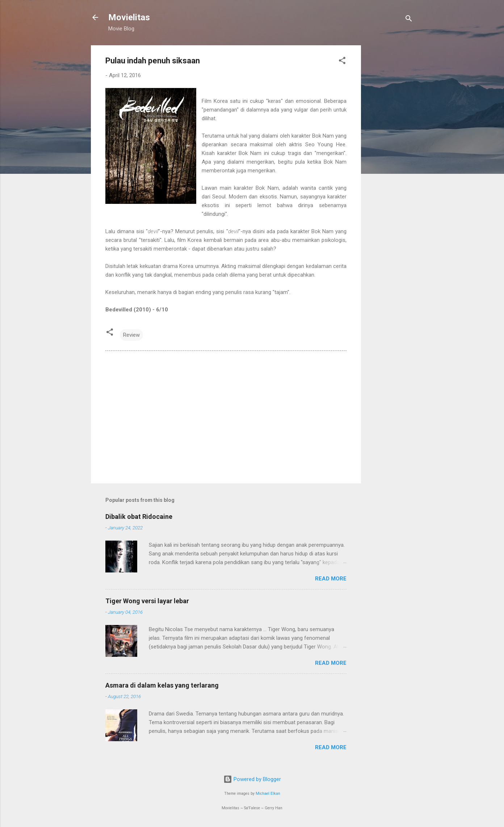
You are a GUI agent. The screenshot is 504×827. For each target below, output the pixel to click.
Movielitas (129, 17)
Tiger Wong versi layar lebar (147, 601)
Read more (331, 579)
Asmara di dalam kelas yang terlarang (162, 685)
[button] (342, 62)
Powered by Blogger (252, 779)
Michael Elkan (268, 794)
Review (131, 335)
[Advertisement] (390, 154)
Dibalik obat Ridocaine (139, 517)
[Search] (409, 20)
